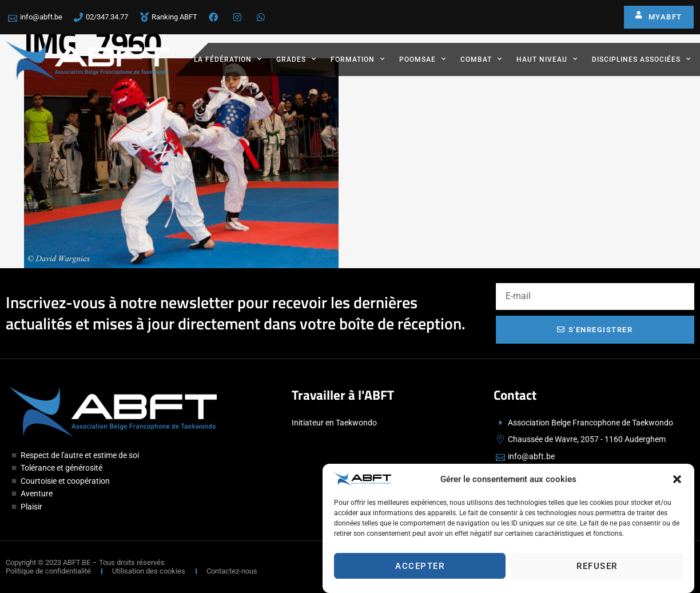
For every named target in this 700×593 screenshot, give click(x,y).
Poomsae (423, 59)
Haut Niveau (547, 59)
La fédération (228, 59)
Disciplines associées (641, 59)
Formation (358, 59)
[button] (677, 481)
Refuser (597, 568)
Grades (296, 59)
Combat (481, 59)
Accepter (420, 568)
